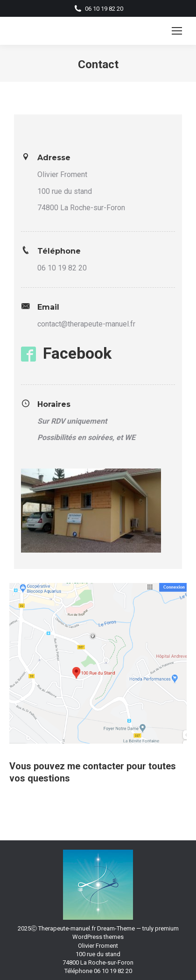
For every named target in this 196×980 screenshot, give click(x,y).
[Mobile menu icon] (177, 31)
